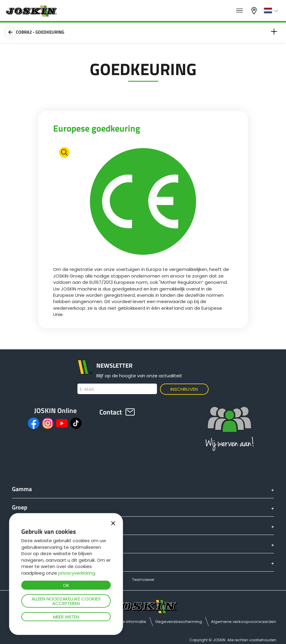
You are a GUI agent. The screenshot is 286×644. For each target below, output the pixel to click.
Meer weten (66, 617)
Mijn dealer (255, 11)
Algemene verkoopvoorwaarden (244, 622)
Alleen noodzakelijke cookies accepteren (66, 601)
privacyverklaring (77, 573)
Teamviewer (143, 580)
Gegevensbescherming (179, 622)
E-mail (87, 389)
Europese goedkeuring (97, 128)
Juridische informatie (126, 622)
